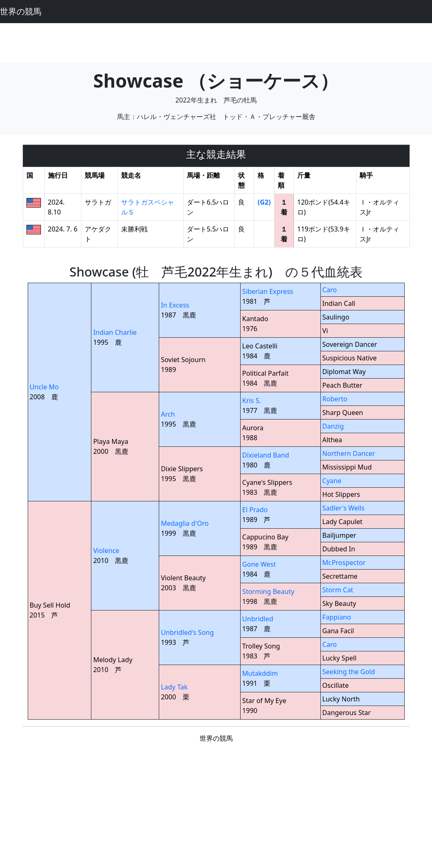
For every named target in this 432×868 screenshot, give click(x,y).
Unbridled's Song (187, 632)
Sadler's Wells (344, 508)
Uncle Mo (44, 387)
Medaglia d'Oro (185, 523)
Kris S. (252, 401)
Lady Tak (174, 687)
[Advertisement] (216, 42)
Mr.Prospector (344, 563)
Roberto (335, 399)
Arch (168, 414)
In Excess (175, 305)
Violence (106, 551)
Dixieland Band (266, 455)
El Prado (255, 510)
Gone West (259, 564)
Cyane (332, 481)
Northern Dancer (349, 453)
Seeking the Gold (349, 672)
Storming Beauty (268, 591)
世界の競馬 (21, 11)
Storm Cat (338, 590)
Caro (330, 290)
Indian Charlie (115, 332)
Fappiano (337, 617)
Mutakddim (260, 673)
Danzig (333, 426)
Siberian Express (268, 291)
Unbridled (258, 619)
